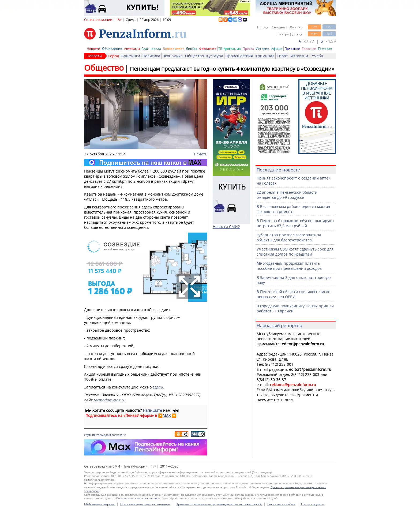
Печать (201, 154)
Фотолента (208, 49)
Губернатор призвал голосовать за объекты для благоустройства (289, 237)
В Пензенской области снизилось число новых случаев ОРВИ (293, 294)
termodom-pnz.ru (109, 400)
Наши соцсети (313, 504)
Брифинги (131, 56)
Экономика (173, 56)
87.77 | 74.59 (317, 41)
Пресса (248, 49)
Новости (93, 49)
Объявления (112, 49)
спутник (90, 435)
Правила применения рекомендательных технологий (219, 504)
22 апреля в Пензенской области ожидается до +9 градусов (287, 195)
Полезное (292, 49)
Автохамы (132, 49)
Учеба (317, 56)
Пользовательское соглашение (145, 504)
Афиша (277, 49)
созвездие (119, 435)
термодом (104, 435)
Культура (215, 56)
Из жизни (299, 56)
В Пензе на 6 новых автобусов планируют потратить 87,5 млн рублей (295, 223)
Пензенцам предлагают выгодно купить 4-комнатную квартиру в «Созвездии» (232, 69)
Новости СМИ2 (226, 227)
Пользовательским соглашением (138, 498)
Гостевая (325, 49)
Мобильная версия (99, 504)
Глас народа (151, 49)
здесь (158, 387)
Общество (194, 56)
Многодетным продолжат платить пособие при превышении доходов (289, 266)
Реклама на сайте (281, 504)
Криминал (265, 56)
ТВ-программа (230, 49)
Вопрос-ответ (173, 49)
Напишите (152, 410)
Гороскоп (309, 49)
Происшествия (239, 56)
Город (114, 56)
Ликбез (192, 49)
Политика (151, 56)
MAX (167, 415)
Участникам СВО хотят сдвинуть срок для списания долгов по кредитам (295, 252)
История (262, 49)
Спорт (282, 56)
